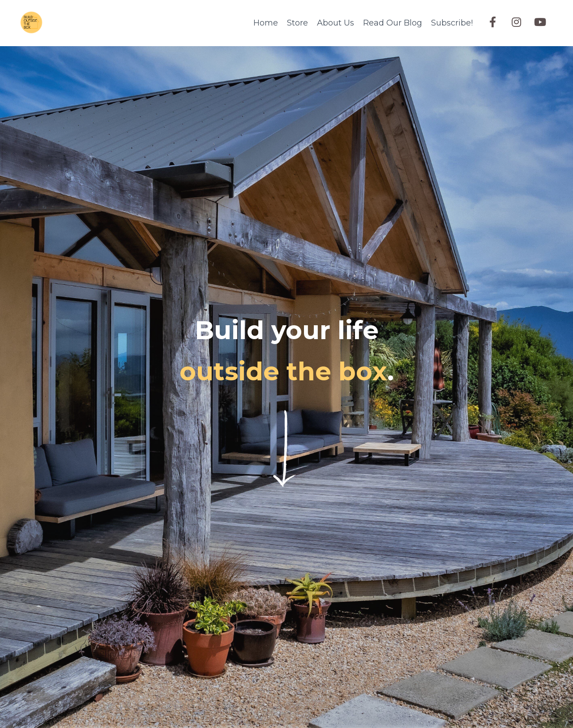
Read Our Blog (393, 23)
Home (266, 23)
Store (297, 23)
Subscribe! (452, 23)
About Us (336, 23)
